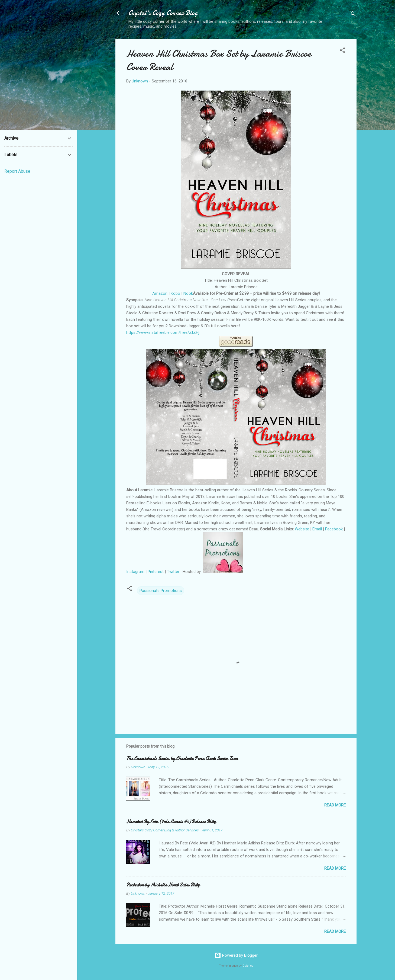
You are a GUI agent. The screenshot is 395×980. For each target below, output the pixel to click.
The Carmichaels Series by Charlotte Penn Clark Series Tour (182, 759)
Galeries (248, 966)
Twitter (173, 572)
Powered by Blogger (236, 955)
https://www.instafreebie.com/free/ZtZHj (163, 332)
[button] (342, 51)
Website (302, 529)
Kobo (175, 293)
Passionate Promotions (161, 591)
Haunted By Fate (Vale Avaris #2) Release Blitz (171, 822)
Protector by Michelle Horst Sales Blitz (163, 885)
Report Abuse (17, 171)
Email (317, 529)
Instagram (135, 572)
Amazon (160, 293)
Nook (188, 293)
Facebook (334, 529)
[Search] (353, 15)
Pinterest (156, 572)
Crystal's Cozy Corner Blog (163, 13)
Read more (335, 805)
